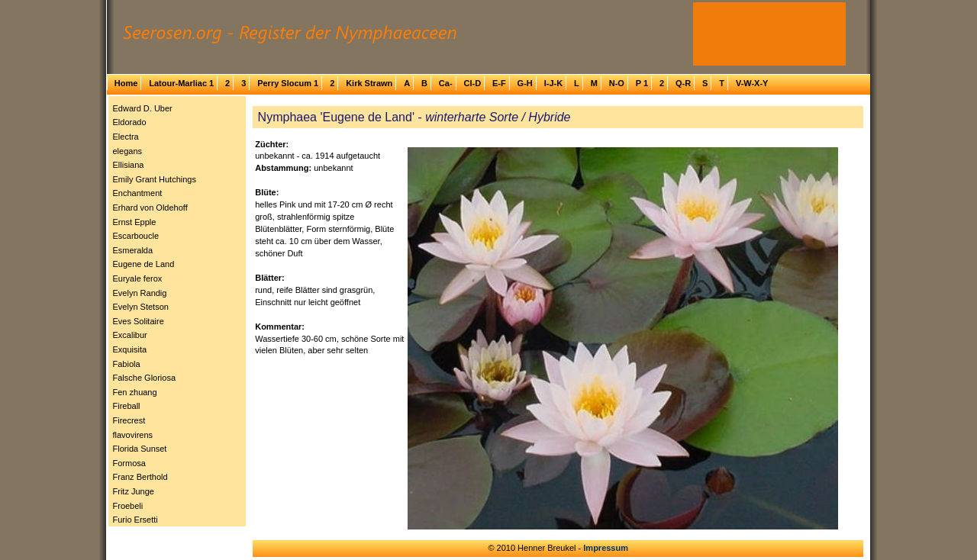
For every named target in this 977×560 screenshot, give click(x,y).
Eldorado (130, 122)
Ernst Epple (135, 222)
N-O (617, 83)
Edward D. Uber (143, 108)
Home (126, 83)
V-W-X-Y (752, 83)
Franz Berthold (140, 477)
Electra (126, 137)
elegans (128, 151)
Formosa (129, 463)
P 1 (642, 83)
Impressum (606, 548)
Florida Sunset (140, 449)
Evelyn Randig (140, 293)
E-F (499, 83)
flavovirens (133, 435)
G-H (525, 83)
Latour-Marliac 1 (181, 83)
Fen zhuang (135, 392)
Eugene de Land (144, 264)
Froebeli (128, 506)
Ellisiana (129, 165)
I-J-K (553, 83)
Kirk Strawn (369, 83)
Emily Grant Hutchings (155, 179)
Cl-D (472, 83)
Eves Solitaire (139, 321)
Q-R (683, 83)
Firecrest (129, 420)
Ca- (446, 83)
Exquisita (130, 349)
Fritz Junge (134, 491)
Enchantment (138, 193)
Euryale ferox (138, 278)
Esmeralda (133, 250)
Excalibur (130, 335)
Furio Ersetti (135, 520)
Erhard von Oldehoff (150, 208)
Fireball (127, 406)
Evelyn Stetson (141, 307)
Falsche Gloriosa (145, 378)
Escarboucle (136, 236)
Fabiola (127, 364)
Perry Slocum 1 (288, 83)
